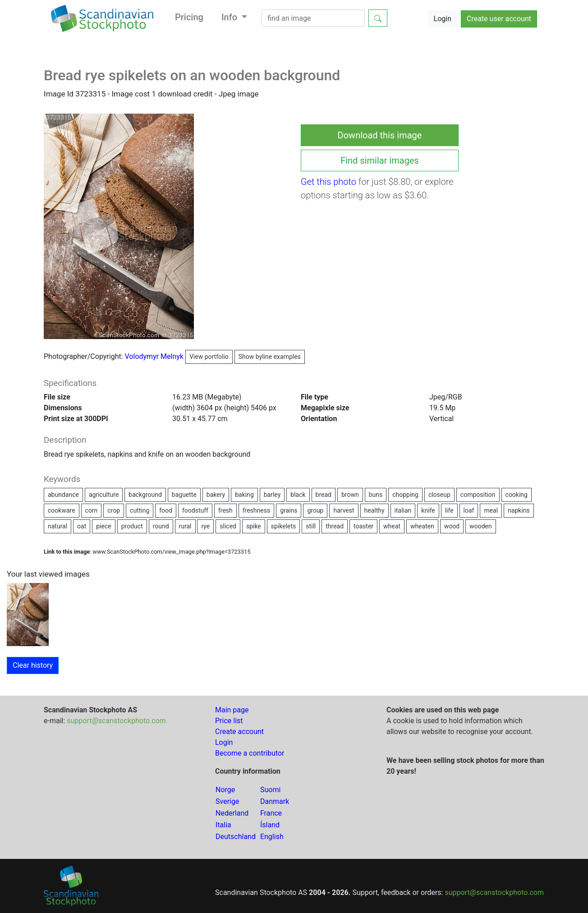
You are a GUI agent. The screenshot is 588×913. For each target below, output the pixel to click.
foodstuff (195, 510)
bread (324, 495)
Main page (232, 710)
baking (244, 495)
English (272, 837)
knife (428, 510)
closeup (439, 495)
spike (254, 526)
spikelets (284, 526)
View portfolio (209, 357)
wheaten (422, 526)
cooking (517, 495)
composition (478, 495)
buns (376, 495)
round (161, 526)
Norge (225, 790)
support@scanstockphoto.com (116, 721)
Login (443, 19)
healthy (374, 510)
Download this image (380, 135)
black (298, 495)
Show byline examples (270, 357)
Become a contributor (250, 753)
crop (114, 510)
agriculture (104, 495)
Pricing (189, 17)
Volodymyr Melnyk (179, 356)
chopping (405, 495)
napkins (519, 510)
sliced (228, 526)
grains (289, 510)
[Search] (313, 18)
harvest (344, 510)
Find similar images (380, 161)
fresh (225, 510)
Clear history (33, 665)
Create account (239, 732)
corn (92, 510)
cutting (140, 510)
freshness (256, 510)
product (132, 526)
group (315, 510)
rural (185, 526)
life (449, 510)
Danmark (275, 801)
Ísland (270, 825)
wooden (481, 526)
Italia (223, 825)
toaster (363, 526)
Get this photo (328, 182)
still (311, 526)
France (271, 813)
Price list (229, 721)
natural (57, 526)
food (166, 510)
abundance (63, 495)
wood (452, 526)
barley (272, 495)
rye (205, 526)
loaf (469, 510)
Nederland (232, 813)
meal (491, 510)
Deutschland (236, 837)
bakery (216, 495)
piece (103, 526)
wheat (392, 526)
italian (403, 510)
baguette (184, 495)
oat (82, 526)
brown (350, 495)
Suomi (270, 790)
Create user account (499, 19)
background (145, 495)
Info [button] (230, 17)
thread (335, 526)
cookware (62, 510)
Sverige (227, 801)
